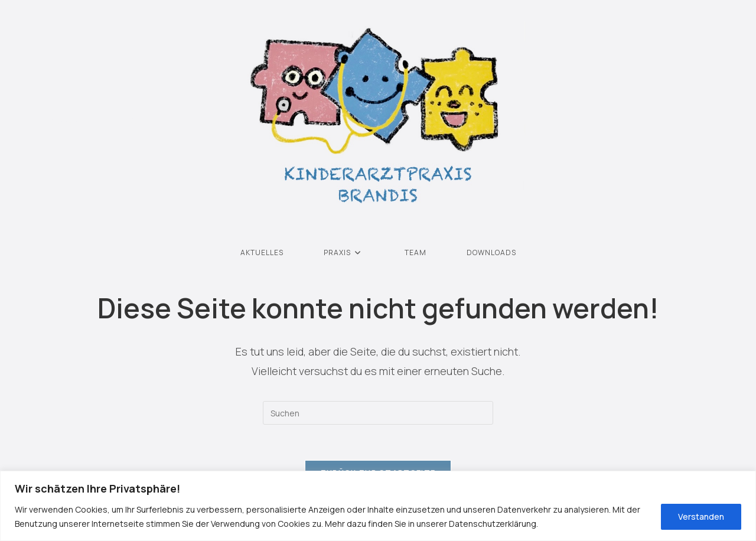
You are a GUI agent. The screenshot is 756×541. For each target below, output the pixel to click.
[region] (378, 506)
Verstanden (701, 516)
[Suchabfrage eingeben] (378, 413)
